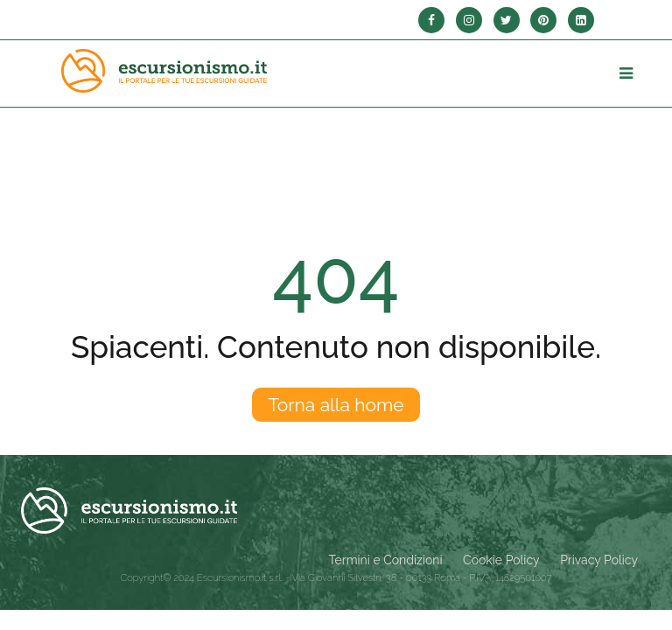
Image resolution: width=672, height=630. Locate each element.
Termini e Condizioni (386, 560)
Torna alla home (336, 405)
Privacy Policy (599, 560)
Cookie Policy (501, 560)
